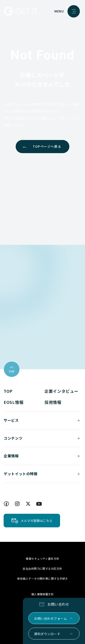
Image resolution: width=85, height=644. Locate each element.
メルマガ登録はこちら (36, 521)
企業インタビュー (61, 391)
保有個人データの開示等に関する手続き (42, 578)
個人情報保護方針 (43, 594)
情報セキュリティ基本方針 (42, 558)
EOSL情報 (13, 402)
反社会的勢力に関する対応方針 (42, 568)
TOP (8, 391)
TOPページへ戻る (47, 146)
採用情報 (53, 402)
